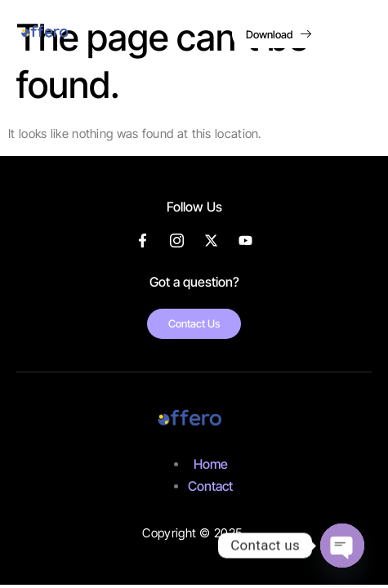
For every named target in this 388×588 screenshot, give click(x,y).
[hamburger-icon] (357, 36)
